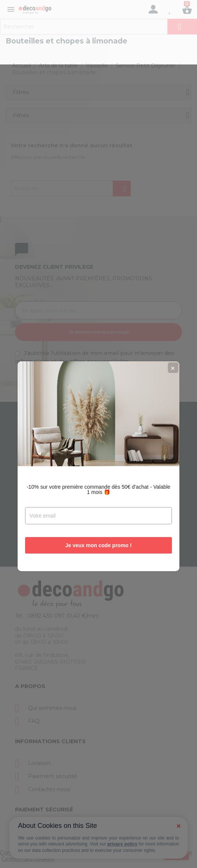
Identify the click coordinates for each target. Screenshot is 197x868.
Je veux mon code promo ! (98, 513)
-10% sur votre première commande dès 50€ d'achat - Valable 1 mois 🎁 (98, 457)
